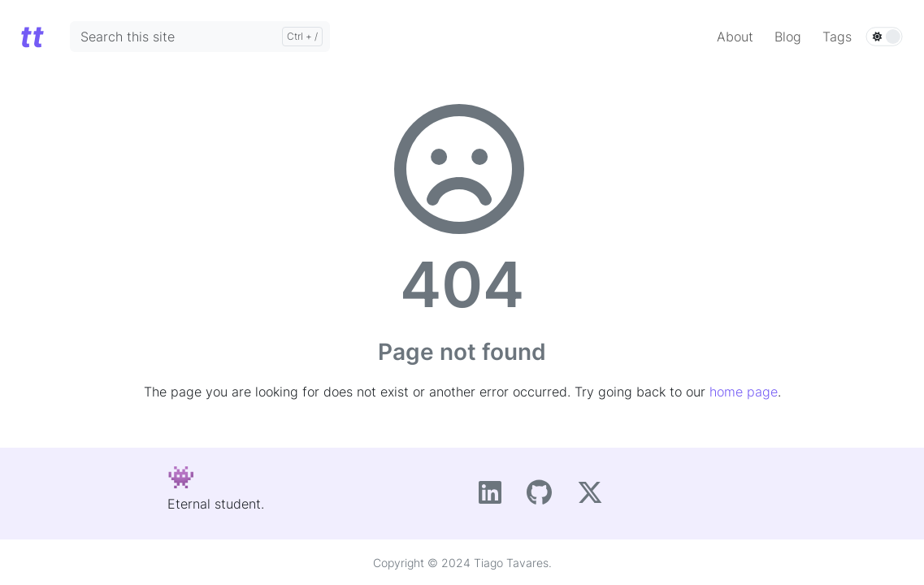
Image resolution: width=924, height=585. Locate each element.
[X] (594, 497)
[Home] (32, 36)
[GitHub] (545, 497)
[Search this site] (200, 37)
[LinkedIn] (496, 497)
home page (744, 392)
